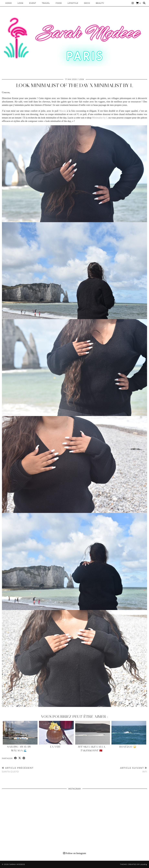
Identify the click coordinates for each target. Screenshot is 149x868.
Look (21, 3)
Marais (63, 111)
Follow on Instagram (75, 853)
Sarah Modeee (17, 864)
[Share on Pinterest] (24, 758)
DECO (87, 3)
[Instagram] (133, 3)
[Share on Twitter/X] (20, 758)
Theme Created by (134, 864)
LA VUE (55, 747)
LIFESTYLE (73, 3)
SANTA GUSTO (18, 770)
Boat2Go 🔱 (128, 747)
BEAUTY (100, 3)
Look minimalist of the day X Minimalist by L (75, 85)
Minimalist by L (100, 118)
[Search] (144, 3)
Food (59, 3)
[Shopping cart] (138, 3)
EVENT (33, 3)
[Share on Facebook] (16, 758)
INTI (134, 770)
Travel (46, 3)
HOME (9, 3)
